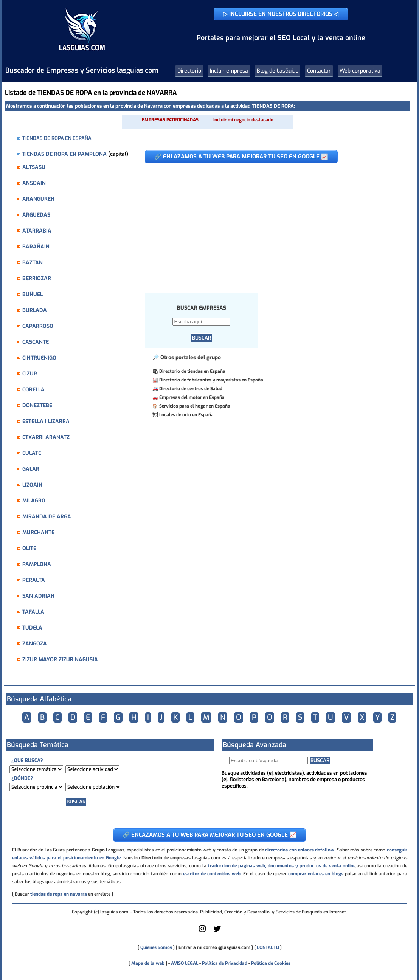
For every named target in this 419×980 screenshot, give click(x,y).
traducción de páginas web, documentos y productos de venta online (282, 866)
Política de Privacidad (225, 963)
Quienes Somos (156, 947)
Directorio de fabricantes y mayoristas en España (211, 380)
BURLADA (35, 310)
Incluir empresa (229, 71)
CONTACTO (268, 947)
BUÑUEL (33, 294)
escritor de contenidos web (212, 874)
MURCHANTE (38, 533)
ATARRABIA (37, 231)
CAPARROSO (38, 326)
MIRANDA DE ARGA (47, 517)
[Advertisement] (272, 224)
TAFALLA (33, 612)
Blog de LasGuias (278, 71)
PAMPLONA (37, 564)
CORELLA (33, 390)
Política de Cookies (271, 963)
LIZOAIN (32, 485)
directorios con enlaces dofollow (300, 850)
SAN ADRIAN (38, 596)
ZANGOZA (35, 644)
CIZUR (30, 374)
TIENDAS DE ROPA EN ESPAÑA (57, 138)
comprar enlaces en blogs (316, 874)
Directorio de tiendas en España (192, 371)
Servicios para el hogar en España (195, 406)
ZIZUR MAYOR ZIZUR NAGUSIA (60, 660)
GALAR (31, 469)
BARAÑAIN (36, 247)
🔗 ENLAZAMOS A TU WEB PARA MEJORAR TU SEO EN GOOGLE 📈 (241, 157)
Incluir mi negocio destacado (243, 120)
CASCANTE (36, 342)
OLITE (29, 548)
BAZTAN (33, 263)
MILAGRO (34, 501)
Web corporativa (360, 71)
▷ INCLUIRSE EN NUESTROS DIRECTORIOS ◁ (281, 14)
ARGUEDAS (36, 215)
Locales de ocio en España (186, 415)
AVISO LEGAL (185, 963)
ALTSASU (34, 167)
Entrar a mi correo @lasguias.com (214, 947)
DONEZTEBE (37, 405)
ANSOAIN (34, 183)
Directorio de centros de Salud (191, 389)
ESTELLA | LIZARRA (46, 421)
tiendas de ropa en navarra (59, 894)
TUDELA (32, 628)
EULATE (32, 453)
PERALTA (34, 580)
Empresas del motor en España (192, 397)
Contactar (319, 71)
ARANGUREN (38, 199)
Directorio (189, 71)
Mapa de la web (147, 963)
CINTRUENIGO (39, 358)
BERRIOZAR (37, 278)
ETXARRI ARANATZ (46, 437)
